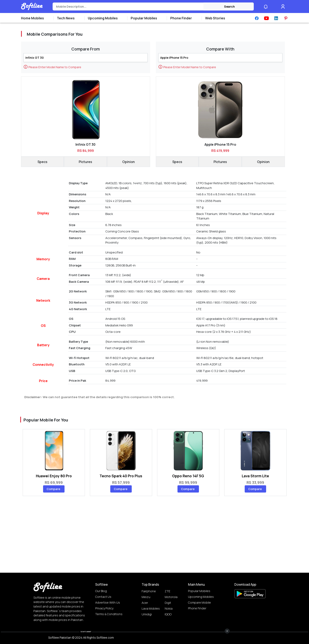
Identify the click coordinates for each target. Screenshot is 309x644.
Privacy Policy (104, 608)
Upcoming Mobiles (201, 597)
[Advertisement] (155, 635)
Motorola (171, 597)
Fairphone (149, 591)
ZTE (167, 591)
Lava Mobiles (151, 608)
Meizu (146, 597)
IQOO (168, 614)
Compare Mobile (199, 602)
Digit (168, 603)
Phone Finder (197, 608)
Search (229, 6)
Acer (145, 603)
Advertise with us (108, 602)
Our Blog (101, 591)
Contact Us (103, 597)
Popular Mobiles (199, 591)
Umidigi (147, 614)
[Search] (128, 7)
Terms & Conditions (109, 614)
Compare (53, 489)
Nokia (169, 608)
